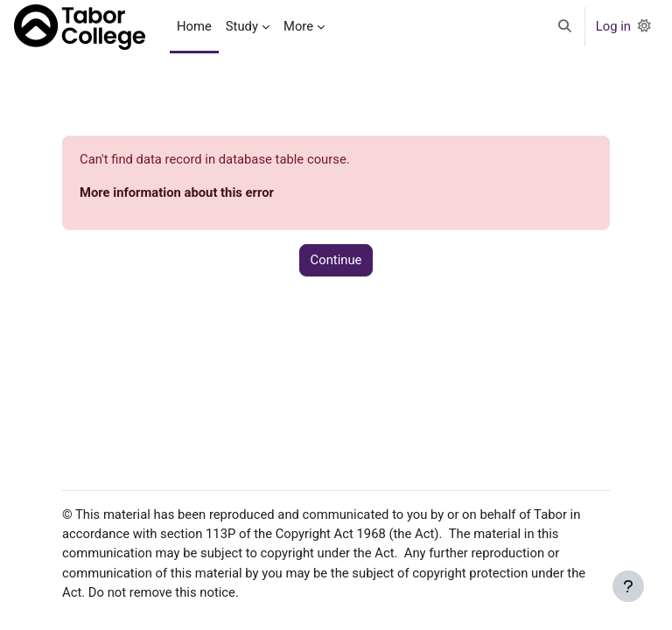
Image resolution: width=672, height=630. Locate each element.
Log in (613, 26)
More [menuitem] (298, 26)
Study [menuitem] (242, 26)
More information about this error (177, 192)
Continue (336, 260)
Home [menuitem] (194, 26)
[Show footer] (628, 586)
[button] (565, 27)
